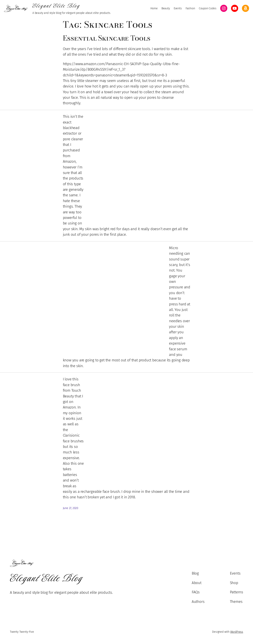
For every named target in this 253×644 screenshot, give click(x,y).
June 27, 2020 (71, 508)
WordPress (237, 632)
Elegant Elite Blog (56, 6)
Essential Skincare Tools (107, 38)
